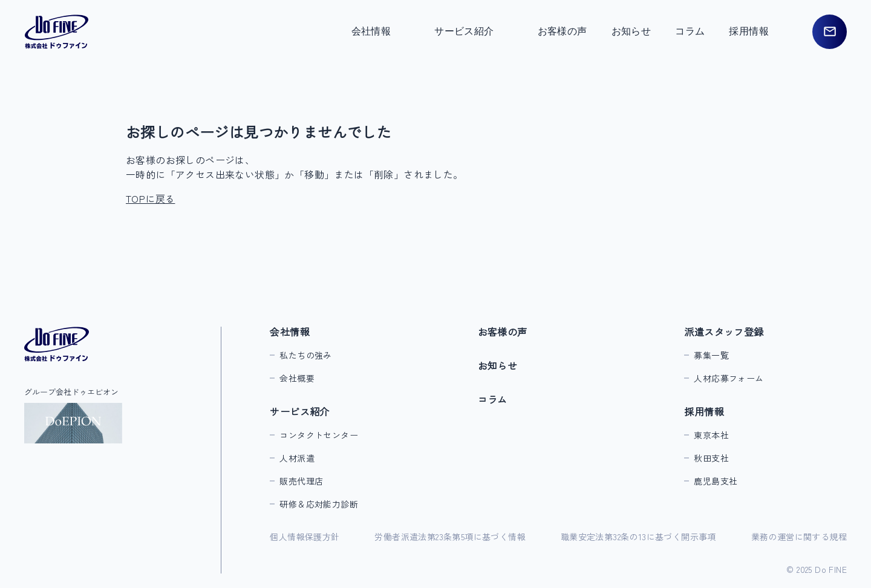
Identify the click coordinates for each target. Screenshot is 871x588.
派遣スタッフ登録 (724, 332)
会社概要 (297, 378)
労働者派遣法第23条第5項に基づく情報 (450, 537)
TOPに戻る (150, 198)
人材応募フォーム (729, 378)
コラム (690, 31)
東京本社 (711, 435)
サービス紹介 (299, 411)
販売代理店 (301, 481)
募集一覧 (711, 355)
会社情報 (290, 332)
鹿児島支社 (716, 481)
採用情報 (704, 411)
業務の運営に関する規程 (799, 537)
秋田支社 (711, 458)
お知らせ (631, 31)
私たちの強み (305, 355)
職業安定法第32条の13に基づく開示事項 (638, 537)
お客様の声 (563, 31)
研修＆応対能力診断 (319, 504)
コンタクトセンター (319, 435)
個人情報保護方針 (305, 537)
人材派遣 (297, 458)
